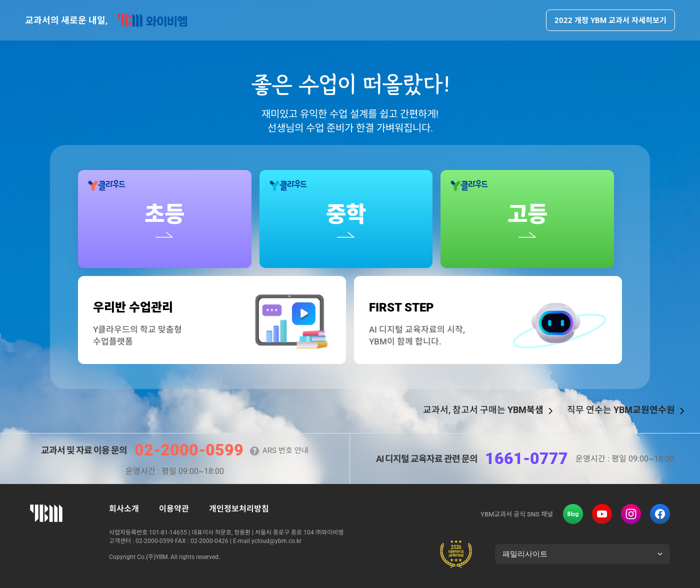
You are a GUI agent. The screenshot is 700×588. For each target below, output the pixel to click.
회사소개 (124, 509)
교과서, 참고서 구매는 (483, 410)
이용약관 (174, 509)
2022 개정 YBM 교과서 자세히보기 (610, 20)
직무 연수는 (621, 410)
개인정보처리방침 (239, 509)
